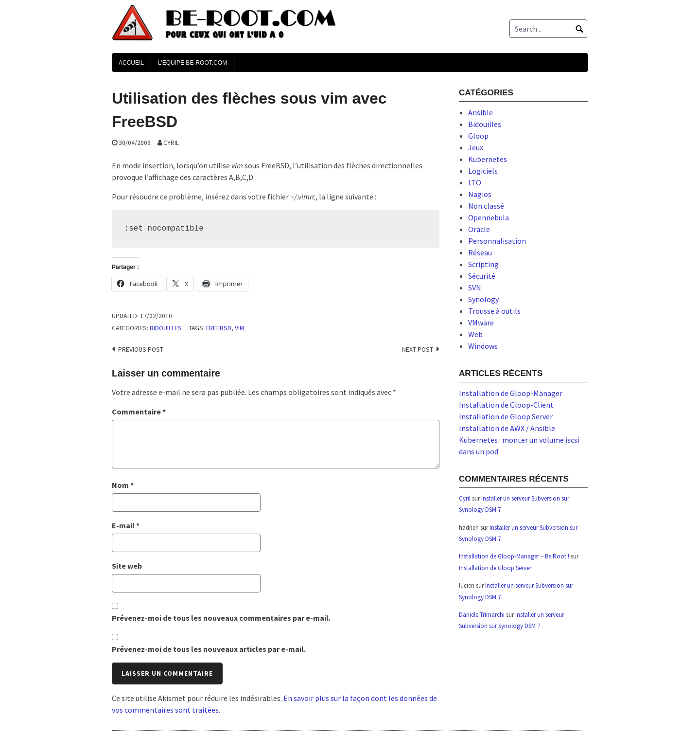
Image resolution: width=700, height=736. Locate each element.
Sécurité (482, 276)
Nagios (480, 194)
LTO (475, 182)
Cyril (171, 143)
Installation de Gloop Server (506, 416)
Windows (483, 346)
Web (475, 334)
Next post (418, 350)
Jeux (476, 147)
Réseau (480, 252)
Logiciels (483, 171)
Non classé (486, 206)
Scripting (483, 264)
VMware (481, 323)
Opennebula (489, 217)
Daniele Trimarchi (482, 615)
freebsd (219, 328)
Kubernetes (488, 159)
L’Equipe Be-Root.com (192, 63)
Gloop (478, 136)
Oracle (479, 229)
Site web (127, 566)
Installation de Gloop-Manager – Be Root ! (514, 556)
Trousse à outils (494, 311)
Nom (123, 485)
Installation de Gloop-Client (506, 405)
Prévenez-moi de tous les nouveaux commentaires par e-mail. (221, 618)
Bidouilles (166, 328)
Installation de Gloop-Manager (511, 393)
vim (239, 328)
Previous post (141, 350)
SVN (475, 287)
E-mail (126, 525)
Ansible (481, 112)
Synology (483, 299)
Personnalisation (497, 241)
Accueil (131, 63)
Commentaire (139, 412)
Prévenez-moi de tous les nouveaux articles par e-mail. (209, 649)
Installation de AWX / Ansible (507, 428)
